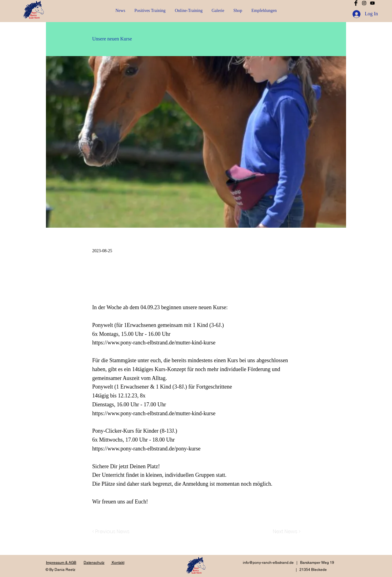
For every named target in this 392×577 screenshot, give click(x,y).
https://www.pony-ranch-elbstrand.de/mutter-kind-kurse (154, 343)
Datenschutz (94, 563)
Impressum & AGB (61, 563)
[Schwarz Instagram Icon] (364, 3)
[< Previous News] (112, 532)
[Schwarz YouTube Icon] (372, 3)
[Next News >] (285, 532)
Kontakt (118, 563)
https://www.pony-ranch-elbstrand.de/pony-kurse (146, 449)
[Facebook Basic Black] (356, 3)
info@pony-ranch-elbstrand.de (268, 563)
